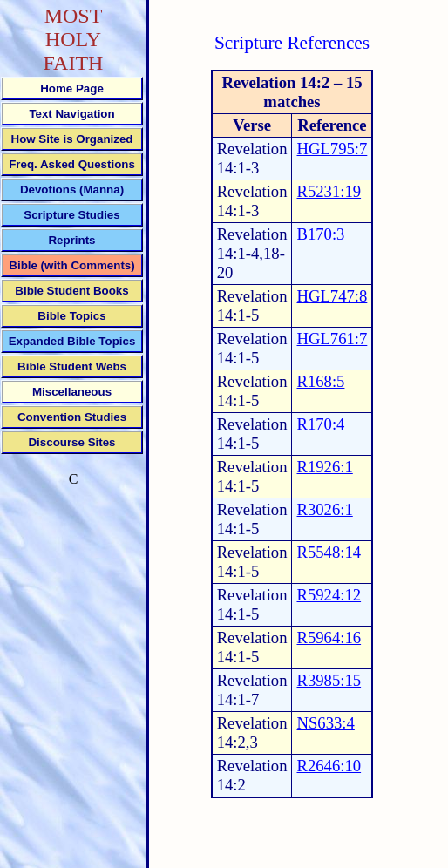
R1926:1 (324, 467)
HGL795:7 (332, 149)
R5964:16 (329, 637)
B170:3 (320, 234)
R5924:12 (329, 595)
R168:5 (320, 381)
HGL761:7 (332, 339)
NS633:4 (325, 723)
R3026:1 (324, 509)
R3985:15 (329, 680)
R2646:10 (329, 766)
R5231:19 (329, 191)
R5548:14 (329, 552)
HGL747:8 (332, 296)
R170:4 (320, 424)
